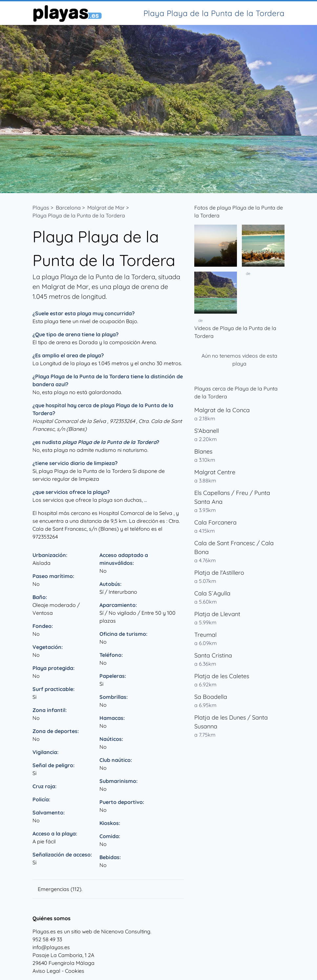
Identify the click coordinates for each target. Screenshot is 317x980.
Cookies (75, 971)
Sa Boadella (211, 697)
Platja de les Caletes (222, 676)
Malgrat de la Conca (222, 410)
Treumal (205, 635)
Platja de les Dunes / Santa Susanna (231, 722)
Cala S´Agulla (212, 593)
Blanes (203, 451)
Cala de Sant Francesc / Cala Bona (234, 547)
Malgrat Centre (215, 472)
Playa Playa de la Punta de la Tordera (79, 215)
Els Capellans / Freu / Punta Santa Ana (232, 497)
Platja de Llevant (217, 614)
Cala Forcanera (215, 522)
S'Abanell (207, 431)
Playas (41, 208)
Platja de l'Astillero (219, 573)
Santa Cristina (213, 655)
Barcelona (68, 208)
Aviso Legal (46, 971)
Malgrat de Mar (106, 208)
